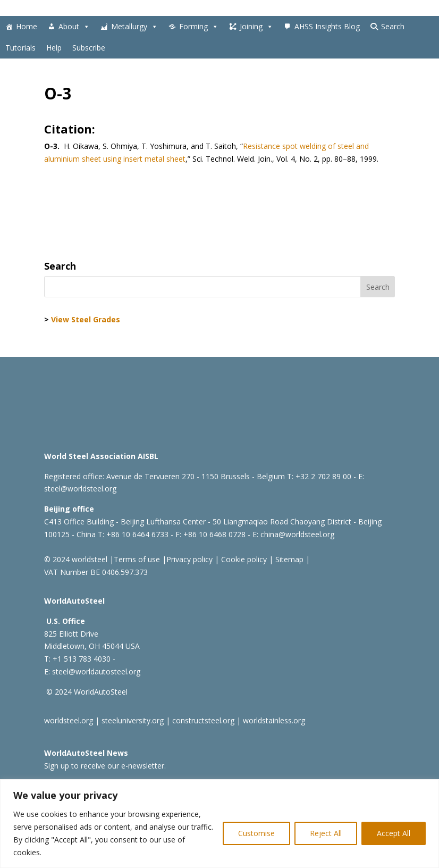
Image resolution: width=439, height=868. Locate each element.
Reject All (326, 833)
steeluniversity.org (133, 720)
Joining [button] (256, 27)
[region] (219, 824)
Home (27, 26)
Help (54, 48)
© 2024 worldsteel (76, 559)
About (74, 27)
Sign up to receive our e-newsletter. (105, 766)
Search (393, 26)
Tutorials (20, 48)
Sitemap (288, 559)
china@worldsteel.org (297, 534)
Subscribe (89, 48)
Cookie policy (243, 559)
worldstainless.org (274, 720)
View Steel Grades (86, 319)
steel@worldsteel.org (80, 489)
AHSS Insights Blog (327, 26)
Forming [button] (199, 27)
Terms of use (137, 559)
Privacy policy (189, 559)
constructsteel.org (203, 720)
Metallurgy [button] (134, 27)
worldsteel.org (69, 720)
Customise (256, 833)
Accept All (394, 833)
